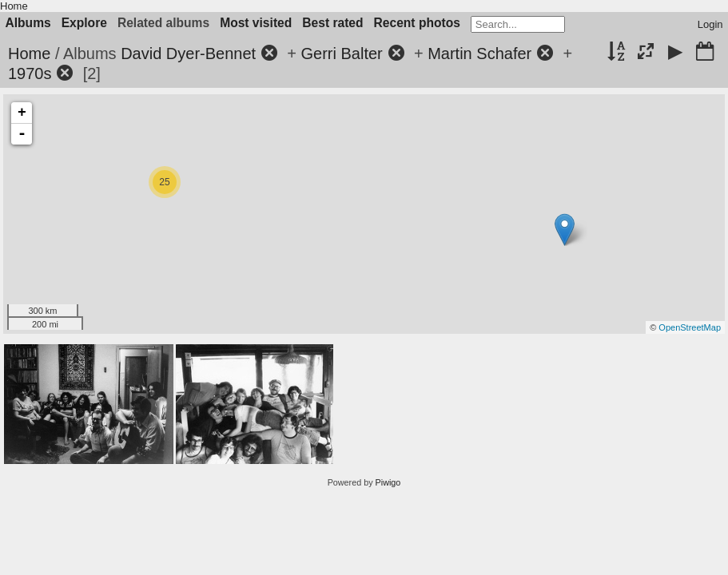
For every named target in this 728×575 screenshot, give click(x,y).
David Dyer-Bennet (188, 54)
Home (14, 6)
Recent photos (417, 23)
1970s (30, 73)
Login (710, 24)
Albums (28, 23)
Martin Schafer (479, 54)
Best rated (332, 23)
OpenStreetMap (690, 327)
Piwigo (388, 482)
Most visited (256, 23)
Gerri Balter (342, 54)
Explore (84, 23)
